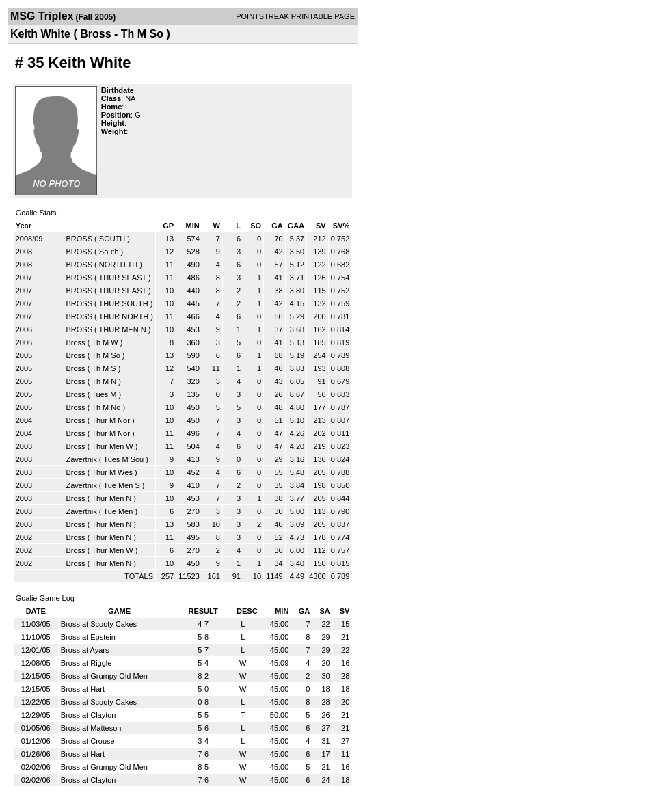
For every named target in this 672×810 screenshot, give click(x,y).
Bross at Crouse (88, 741)
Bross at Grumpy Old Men (104, 676)
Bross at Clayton (89, 715)
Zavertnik (82, 459)
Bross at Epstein (88, 637)
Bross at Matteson (91, 728)
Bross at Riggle (86, 663)
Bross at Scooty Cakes (99, 624)
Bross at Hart (83, 689)
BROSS (80, 239)
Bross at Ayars (85, 650)
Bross (76, 342)
